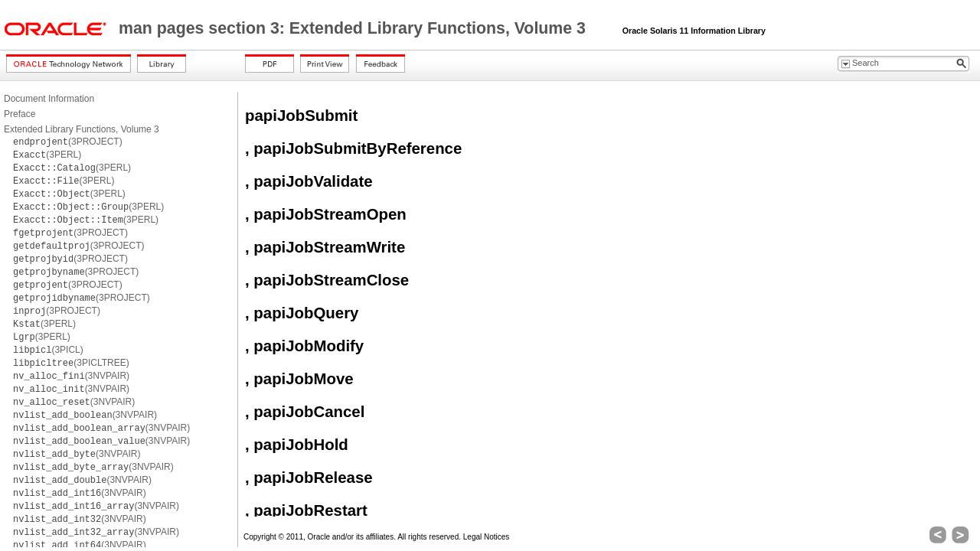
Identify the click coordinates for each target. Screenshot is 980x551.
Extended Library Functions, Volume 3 (82, 129)
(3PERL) (47, 155)
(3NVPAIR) (71, 376)
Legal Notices (487, 537)
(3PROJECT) (68, 142)
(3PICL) (48, 350)
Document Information (49, 99)
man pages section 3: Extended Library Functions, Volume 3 (354, 28)
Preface (20, 114)
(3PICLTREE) (71, 363)
